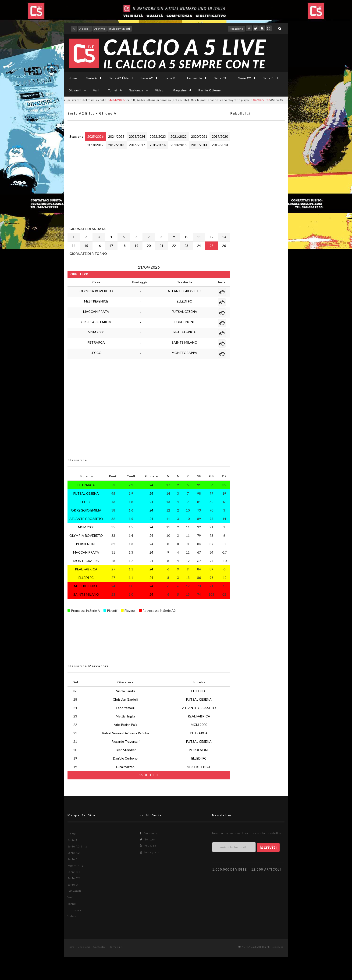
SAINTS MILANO (185, 342)
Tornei (113, 90)
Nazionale (136, 90)
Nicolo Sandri (125, 691)
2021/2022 (179, 136)
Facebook (148, 833)
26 (224, 246)
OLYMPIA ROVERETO (96, 291)
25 (212, 246)
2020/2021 (199, 136)
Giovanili (75, 90)
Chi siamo (84, 947)
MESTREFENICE (96, 301)
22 (174, 246)
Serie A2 (147, 78)
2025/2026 (95, 136)
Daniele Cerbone (125, 758)
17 (111, 246)
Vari (96, 90)
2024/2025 (116, 136)
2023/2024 (137, 136)
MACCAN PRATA (96, 312)
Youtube (148, 846)
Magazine (180, 90)
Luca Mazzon (125, 767)
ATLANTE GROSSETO (185, 291)
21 (161, 246)
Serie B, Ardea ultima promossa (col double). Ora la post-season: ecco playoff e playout (189, 100)
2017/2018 (116, 145)
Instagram (149, 852)
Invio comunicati (120, 29)
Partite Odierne (210, 90)
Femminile (195, 78)
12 (212, 237)
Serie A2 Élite (119, 78)
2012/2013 (220, 145)
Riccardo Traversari (125, 741)
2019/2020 (220, 136)
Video (159, 90)
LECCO (96, 353)
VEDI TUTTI (149, 775)
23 (186, 246)
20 (149, 246)
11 (199, 237)
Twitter (148, 839)
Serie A (92, 78)
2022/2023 (158, 136)
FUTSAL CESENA (184, 312)
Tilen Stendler (125, 750)
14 (74, 246)
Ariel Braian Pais (125, 725)
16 (99, 246)
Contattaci (100, 947)
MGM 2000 (96, 332)
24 (199, 246)
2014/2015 (179, 145)
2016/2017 (137, 145)
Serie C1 (220, 78)
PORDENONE (185, 322)
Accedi (85, 29)
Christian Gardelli (125, 699)
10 (186, 237)
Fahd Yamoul (125, 708)
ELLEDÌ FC (184, 301)
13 (224, 237)
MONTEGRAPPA (184, 353)
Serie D (268, 78)
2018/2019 (95, 145)
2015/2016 (158, 145)
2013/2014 (199, 145)
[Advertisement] (149, 187)
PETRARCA (96, 342)
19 (136, 246)
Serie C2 (245, 78)
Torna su (116, 947)
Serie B (170, 78)
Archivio (100, 29)
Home (73, 78)
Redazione (236, 29)
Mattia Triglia (125, 716)
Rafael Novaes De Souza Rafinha (125, 733)
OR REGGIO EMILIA (96, 322)
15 (86, 246)
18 (124, 246)
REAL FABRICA (185, 332)
